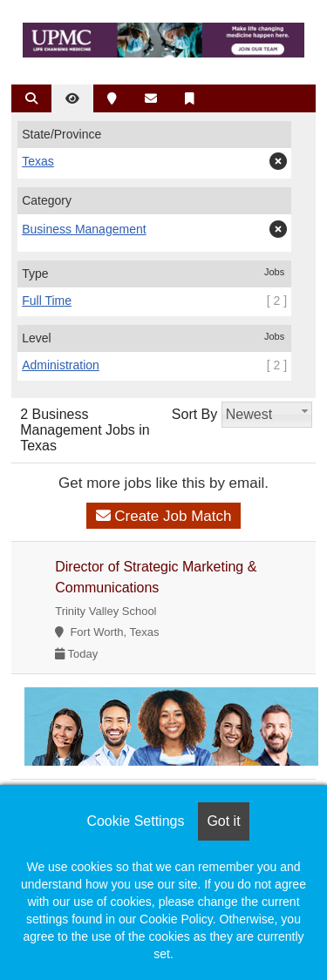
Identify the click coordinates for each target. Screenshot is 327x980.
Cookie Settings (135, 821)
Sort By (194, 414)
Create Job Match (164, 516)
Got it (223, 821)
